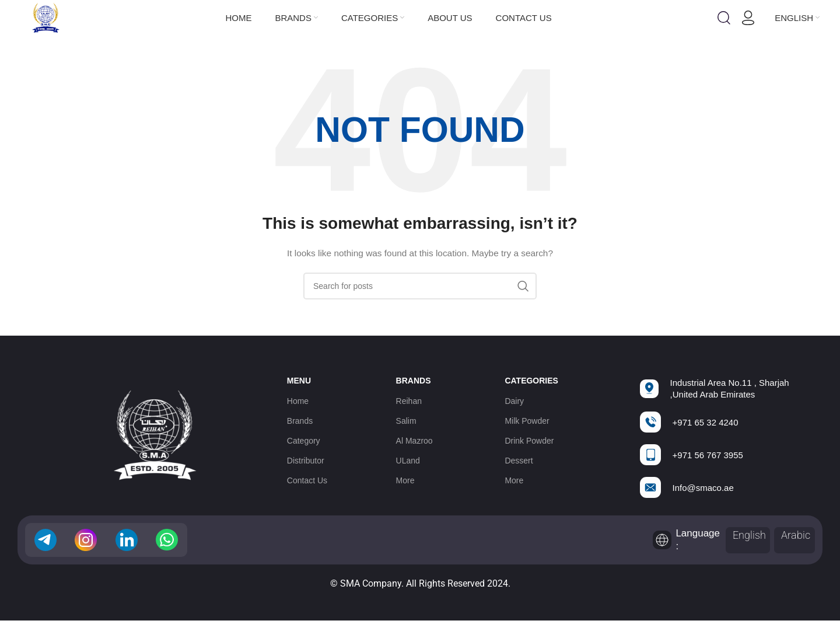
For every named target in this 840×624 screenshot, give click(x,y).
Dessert (519, 461)
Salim (406, 421)
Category (304, 441)
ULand (408, 461)
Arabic (796, 535)
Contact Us (307, 480)
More (405, 480)
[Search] (724, 18)
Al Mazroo (414, 441)
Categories (531, 381)
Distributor (306, 461)
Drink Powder (529, 441)
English (749, 535)
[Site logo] (46, 17)
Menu (299, 381)
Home (298, 401)
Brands (300, 421)
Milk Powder (527, 421)
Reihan (409, 401)
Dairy (514, 401)
